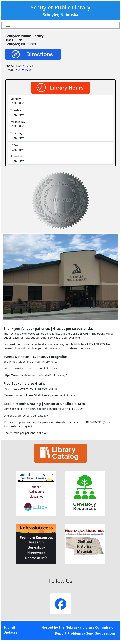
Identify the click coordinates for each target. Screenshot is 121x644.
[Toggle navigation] (8, 25)
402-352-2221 (25, 66)
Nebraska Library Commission (90, 627)
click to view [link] (23, 70)
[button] (36, 493)
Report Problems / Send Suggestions (85, 633)
